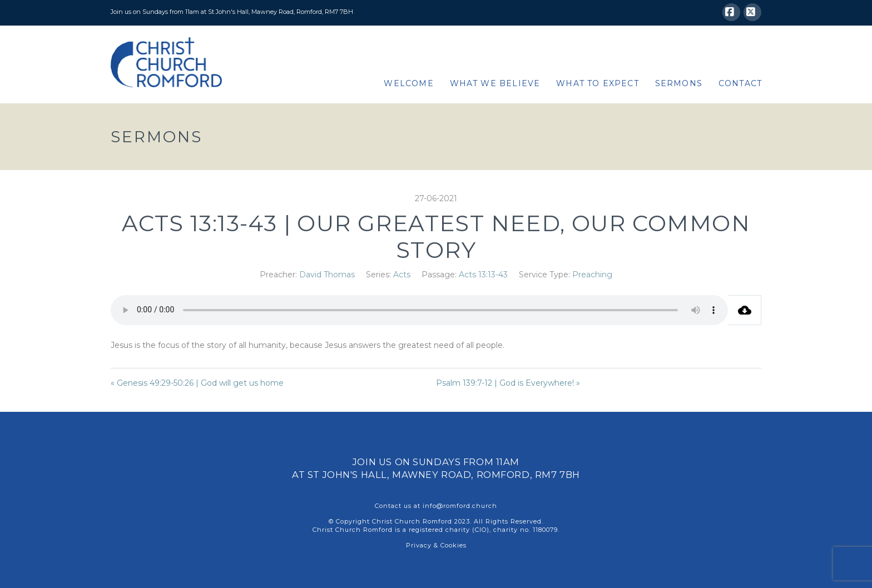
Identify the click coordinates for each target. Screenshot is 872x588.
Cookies (454, 545)
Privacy (419, 545)
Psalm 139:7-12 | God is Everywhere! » (508, 383)
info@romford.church (460, 506)
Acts (402, 275)
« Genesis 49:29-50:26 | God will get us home (197, 383)
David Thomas (327, 275)
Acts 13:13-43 (483, 275)
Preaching (592, 275)
